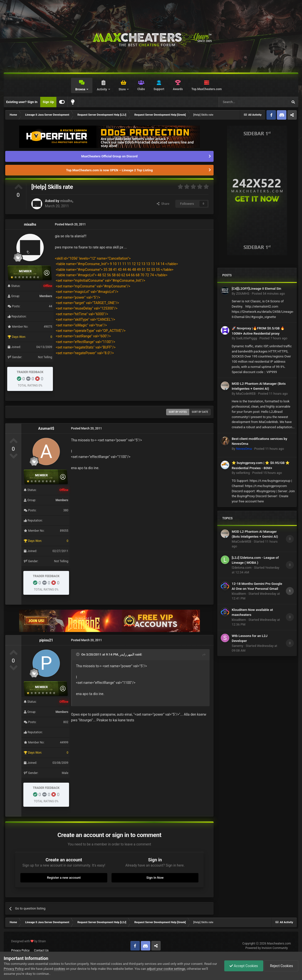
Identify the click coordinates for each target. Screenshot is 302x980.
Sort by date (200, 412)
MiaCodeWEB (246, 394)
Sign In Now (155, 878)
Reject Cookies (281, 966)
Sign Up (48, 102)
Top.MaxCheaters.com (207, 89)
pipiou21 (46, 640)
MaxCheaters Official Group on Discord (109, 156)
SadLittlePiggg (246, 338)
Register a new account (64, 878)
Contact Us (41, 950)
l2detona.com (242, 568)
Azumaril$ (46, 428)
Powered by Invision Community (267, 948)
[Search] (242, 102)
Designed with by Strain (29, 941)
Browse (81, 89)
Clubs (141, 89)
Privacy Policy (20, 950)
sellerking (243, 473)
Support (159, 89)
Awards (178, 89)
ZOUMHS (243, 294)
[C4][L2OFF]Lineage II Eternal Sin (256, 288)
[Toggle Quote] (78, 654)
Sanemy (237, 646)
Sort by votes (178, 412)
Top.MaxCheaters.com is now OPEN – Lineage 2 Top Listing (109, 170)
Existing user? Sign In (22, 102)
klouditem (239, 594)
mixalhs (66, 201)
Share (163, 204)
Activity (102, 89)
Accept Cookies (244, 966)
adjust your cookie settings (166, 969)
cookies (59, 969)
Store (122, 89)
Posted (268, 294)
